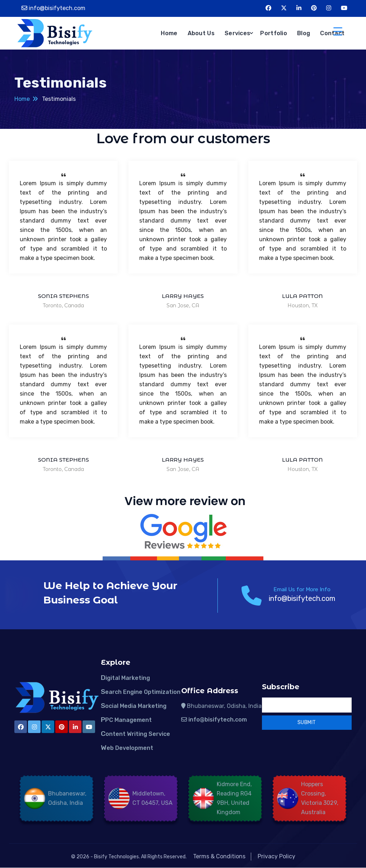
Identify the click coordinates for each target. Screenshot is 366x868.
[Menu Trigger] (338, 31)
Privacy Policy (276, 856)
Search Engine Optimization (141, 692)
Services (237, 33)
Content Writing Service (135, 734)
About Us (201, 33)
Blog (304, 33)
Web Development (127, 748)
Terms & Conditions (219, 856)
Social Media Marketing (134, 706)
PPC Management (126, 720)
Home (169, 33)
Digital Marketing (125, 678)
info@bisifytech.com (57, 8)
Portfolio (274, 33)
